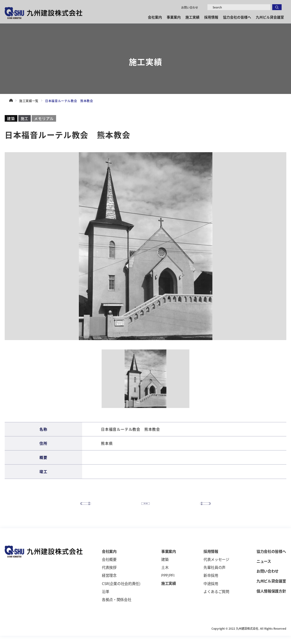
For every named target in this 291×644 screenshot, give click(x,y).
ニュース (264, 570)
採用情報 (211, 17)
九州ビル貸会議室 (270, 17)
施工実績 (192, 17)
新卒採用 (211, 584)
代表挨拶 (109, 576)
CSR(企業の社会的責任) (121, 592)
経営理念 (109, 584)
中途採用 (211, 592)
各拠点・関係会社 (117, 608)
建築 (165, 568)
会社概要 (109, 568)
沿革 (105, 600)
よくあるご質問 (216, 600)
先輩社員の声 (214, 576)
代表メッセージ (216, 568)
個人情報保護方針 (271, 599)
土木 (165, 576)
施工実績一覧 (29, 101)
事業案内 (174, 17)
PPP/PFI (168, 584)
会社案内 (155, 17)
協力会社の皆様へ (237, 17)
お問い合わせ (190, 7)
